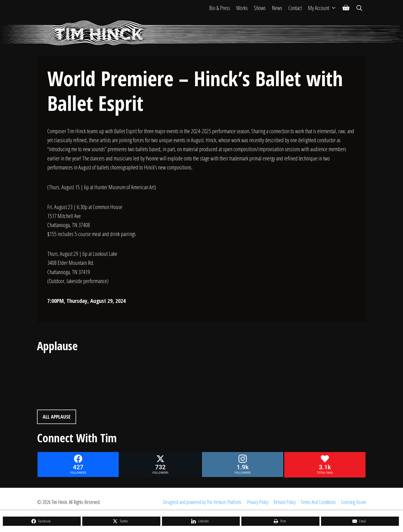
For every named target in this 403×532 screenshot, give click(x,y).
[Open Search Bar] (359, 8)
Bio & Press (220, 8)
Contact (295, 8)
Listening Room (354, 502)
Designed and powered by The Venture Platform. (202, 502)
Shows (260, 8)
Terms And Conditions (318, 502)
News (277, 8)
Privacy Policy (258, 502)
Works (242, 8)
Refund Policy (285, 502)
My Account (324, 8)
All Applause (57, 417)
